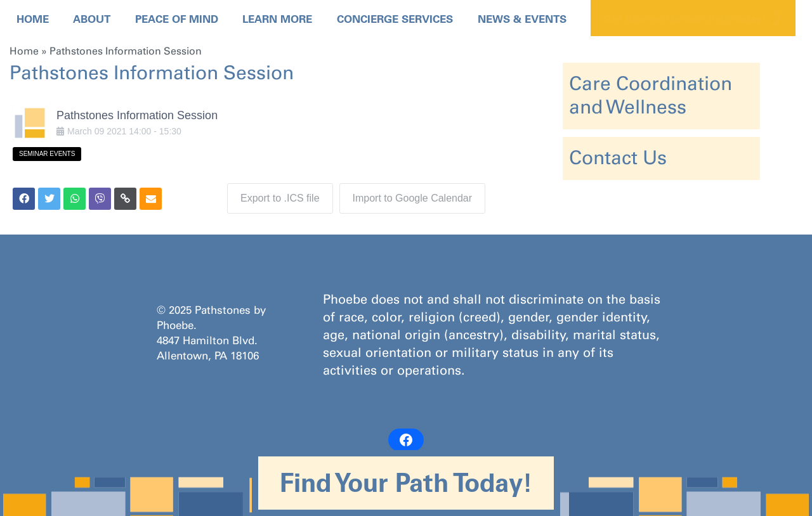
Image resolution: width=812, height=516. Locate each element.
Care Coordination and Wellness (651, 95)
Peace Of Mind (177, 19)
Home (33, 19)
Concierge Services (395, 19)
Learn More (277, 19)
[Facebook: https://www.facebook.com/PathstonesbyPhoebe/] (406, 440)
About (92, 19)
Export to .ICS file (280, 198)
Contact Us (618, 158)
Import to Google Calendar (413, 198)
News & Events (522, 19)
